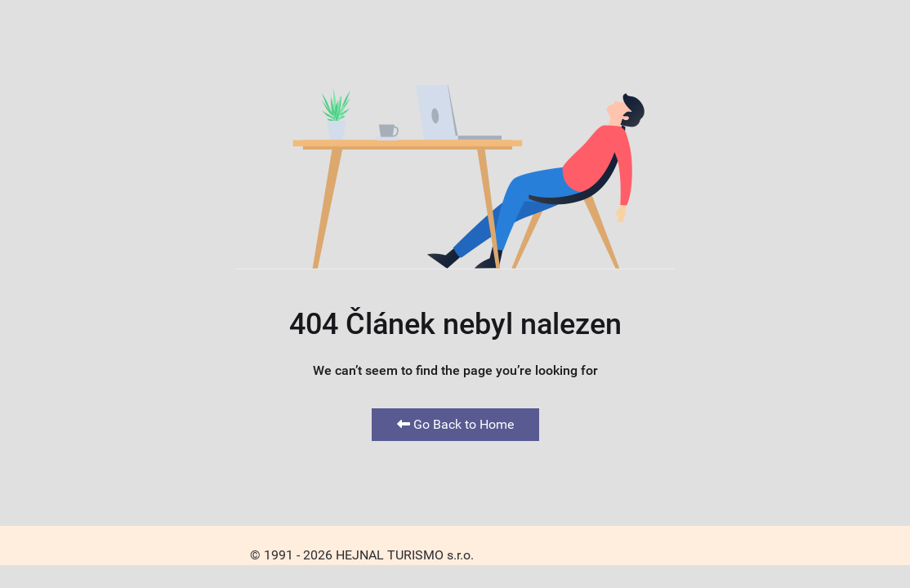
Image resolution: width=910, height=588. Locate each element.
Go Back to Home (455, 424)
